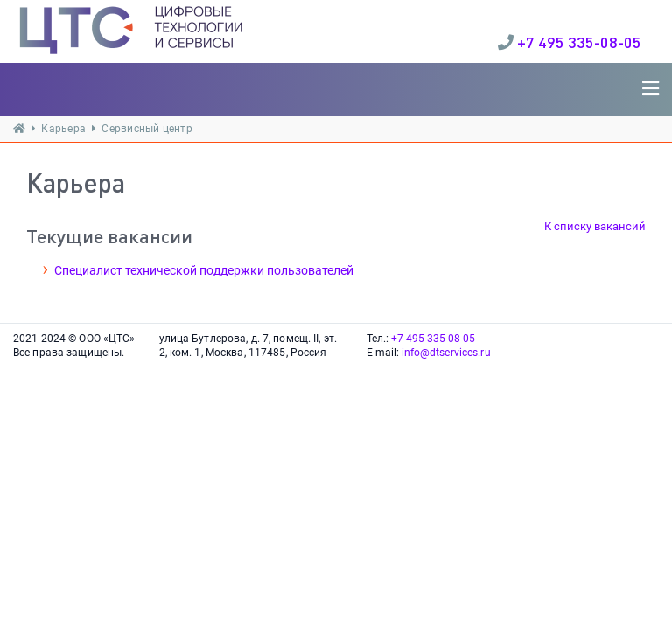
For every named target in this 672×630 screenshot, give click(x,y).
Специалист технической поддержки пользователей (204, 270)
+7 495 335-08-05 (579, 42)
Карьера (63, 129)
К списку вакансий (595, 226)
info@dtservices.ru (446, 353)
